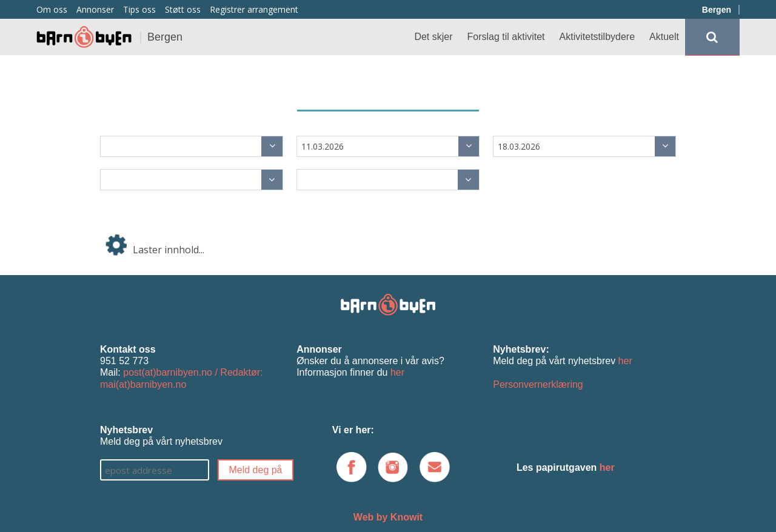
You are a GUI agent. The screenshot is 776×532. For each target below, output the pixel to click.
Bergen (717, 10)
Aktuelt (664, 37)
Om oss (52, 9)
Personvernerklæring (538, 384)
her (397, 372)
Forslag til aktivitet (506, 37)
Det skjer (433, 37)
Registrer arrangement (254, 9)
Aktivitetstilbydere (597, 37)
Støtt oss (183, 9)
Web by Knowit (388, 517)
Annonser (95, 9)
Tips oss (139, 9)
